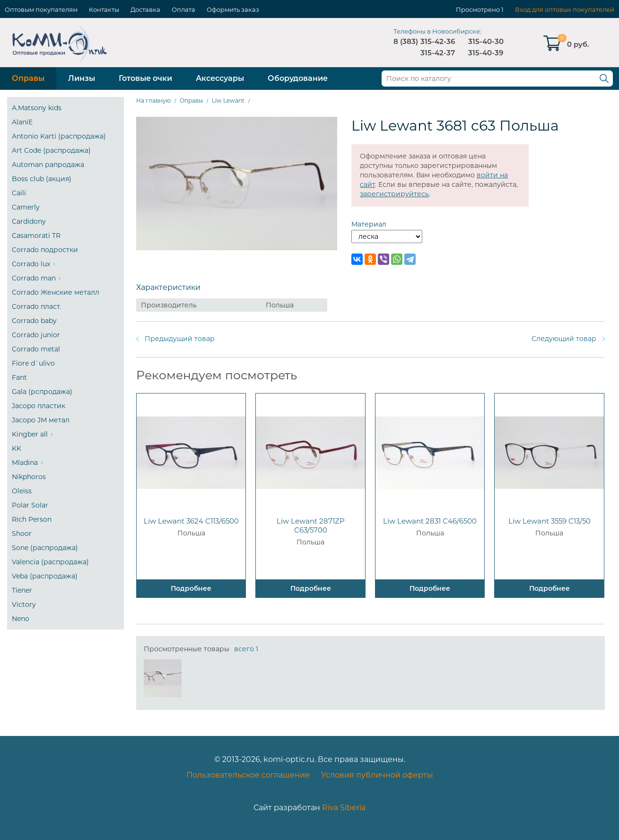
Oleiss (22, 491)
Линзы (82, 78)
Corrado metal (36, 349)
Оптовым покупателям (41, 9)
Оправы (28, 78)
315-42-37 (438, 53)
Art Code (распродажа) (51, 150)
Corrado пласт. (36, 306)
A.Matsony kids (37, 108)
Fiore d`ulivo (33, 363)
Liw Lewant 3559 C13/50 (549, 521)
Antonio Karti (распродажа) (59, 136)
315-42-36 (438, 41)
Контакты (104, 9)
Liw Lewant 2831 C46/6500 (430, 521)
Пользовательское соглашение (248, 775)
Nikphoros (29, 477)
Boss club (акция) (42, 179)
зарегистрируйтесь (394, 194)
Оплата (183, 9)
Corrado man (34, 278)
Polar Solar (30, 505)
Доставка (145, 9)
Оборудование (298, 78)
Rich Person (32, 519)
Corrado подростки (45, 250)
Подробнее (191, 588)
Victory (24, 604)
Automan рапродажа (48, 165)
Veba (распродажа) (45, 576)
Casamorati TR (36, 236)
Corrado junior (36, 335)
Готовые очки (145, 78)
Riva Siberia (344, 808)
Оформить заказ (233, 9)
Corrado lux (31, 264)
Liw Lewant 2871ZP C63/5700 (311, 525)
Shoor (22, 534)
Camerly (26, 207)
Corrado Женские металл (56, 292)
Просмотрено (478, 9)
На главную (153, 101)
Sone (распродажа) (45, 548)
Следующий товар (564, 339)
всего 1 (246, 649)
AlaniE (22, 122)
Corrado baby (34, 321)
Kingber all (30, 434)
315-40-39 (486, 53)
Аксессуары (220, 78)
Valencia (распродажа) (50, 562)
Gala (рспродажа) (42, 392)
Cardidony (29, 221)
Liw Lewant (228, 101)
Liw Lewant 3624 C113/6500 (191, 521)
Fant (19, 377)
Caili (19, 193)
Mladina (25, 463)
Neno (21, 619)
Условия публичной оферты (377, 775)
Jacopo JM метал (41, 420)
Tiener (22, 590)
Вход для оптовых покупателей (565, 9)
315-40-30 (486, 41)
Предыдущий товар (180, 339)
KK (17, 448)
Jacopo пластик (39, 406)
